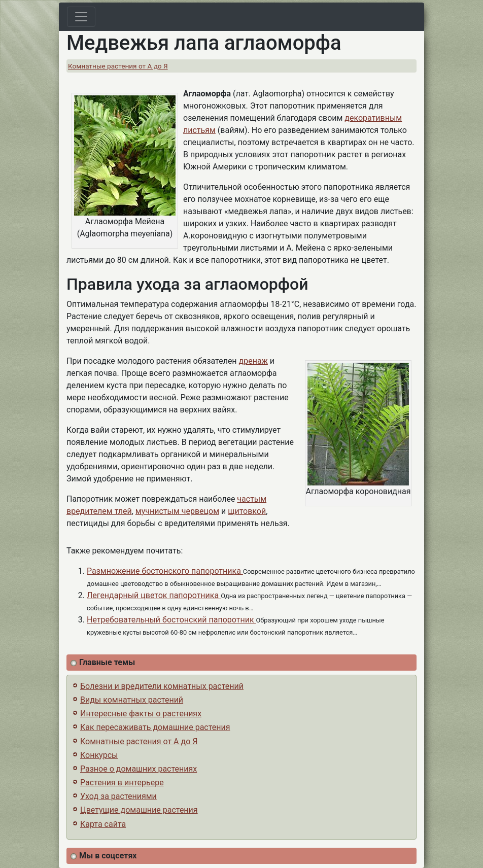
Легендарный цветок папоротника (154, 595)
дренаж (253, 361)
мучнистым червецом (177, 511)
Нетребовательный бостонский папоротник (171, 620)
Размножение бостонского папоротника (165, 571)
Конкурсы (99, 755)
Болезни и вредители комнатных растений (162, 686)
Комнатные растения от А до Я (118, 66)
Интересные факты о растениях (141, 714)
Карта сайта (103, 824)
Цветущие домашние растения (139, 810)
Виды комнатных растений (132, 700)
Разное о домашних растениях (139, 769)
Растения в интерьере (122, 783)
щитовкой (247, 511)
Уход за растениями (118, 796)
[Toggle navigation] (81, 17)
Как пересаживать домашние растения (155, 727)
